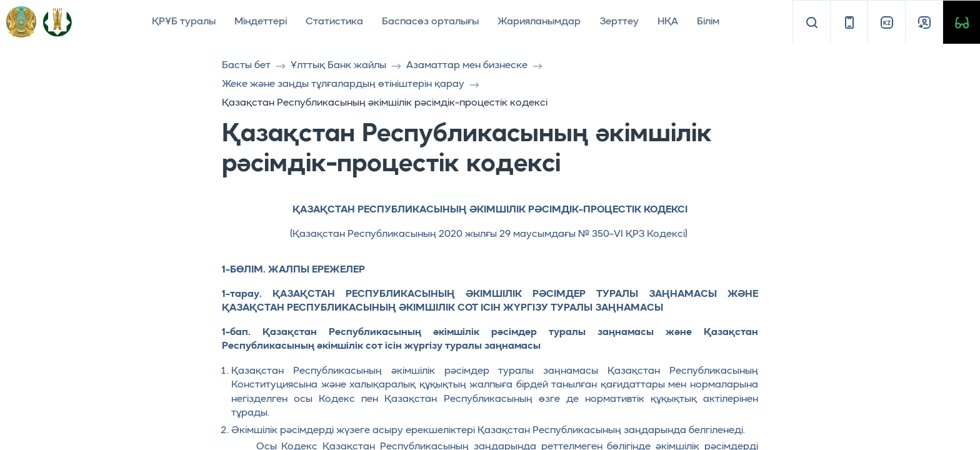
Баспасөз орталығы (430, 22)
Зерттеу (619, 22)
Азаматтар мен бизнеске (467, 66)
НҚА (668, 22)
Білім (708, 22)
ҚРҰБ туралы (184, 22)
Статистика (334, 22)
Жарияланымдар (539, 22)
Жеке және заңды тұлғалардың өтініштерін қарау (343, 84)
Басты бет (246, 66)
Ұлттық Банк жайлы (338, 66)
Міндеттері (261, 22)
